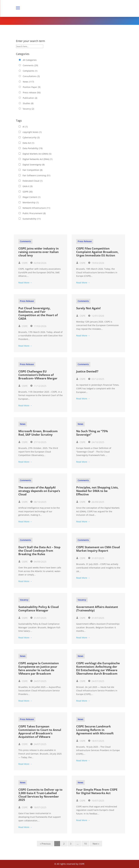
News (28, 82)
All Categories (30, 60)
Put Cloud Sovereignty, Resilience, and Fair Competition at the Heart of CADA (38, 313)
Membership (31, 203)
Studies (28, 103)
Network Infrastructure (36, 208)
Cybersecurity (31, 138)
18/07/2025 (96, 741)
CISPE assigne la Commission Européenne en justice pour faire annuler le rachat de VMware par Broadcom (39, 668)
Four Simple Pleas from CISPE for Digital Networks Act (97, 791)
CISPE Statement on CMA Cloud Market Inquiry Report (98, 549)
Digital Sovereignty (34, 165)
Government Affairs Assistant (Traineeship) (97, 609)
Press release (32, 93)
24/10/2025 (96, 442)
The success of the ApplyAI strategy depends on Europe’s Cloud (39, 491)
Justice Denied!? (87, 371)
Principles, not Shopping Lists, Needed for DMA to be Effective (97, 491)
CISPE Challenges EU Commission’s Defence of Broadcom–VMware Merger (38, 375)
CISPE (23, 263)
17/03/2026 (38, 326)
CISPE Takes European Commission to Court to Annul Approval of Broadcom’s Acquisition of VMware (40, 732)
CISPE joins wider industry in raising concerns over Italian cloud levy (38, 252)
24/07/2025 (38, 681)
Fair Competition (33, 170)
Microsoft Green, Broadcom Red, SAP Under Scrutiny (38, 433)
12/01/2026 (96, 316)
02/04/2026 (38, 263)
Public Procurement (34, 213)
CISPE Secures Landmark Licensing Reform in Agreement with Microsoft (95, 730)
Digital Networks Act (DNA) (37, 159)
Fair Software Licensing (36, 175)
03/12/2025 (96, 379)
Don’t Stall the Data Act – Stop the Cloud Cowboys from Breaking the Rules (39, 551)
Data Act (28, 143)
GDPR (28, 192)
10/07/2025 (96, 801)
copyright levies (32, 132)
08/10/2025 (38, 502)
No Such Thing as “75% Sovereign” (92, 433)
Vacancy (28, 109)
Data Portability (33, 148)
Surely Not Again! (88, 308)
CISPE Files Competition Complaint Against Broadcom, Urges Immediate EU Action (97, 252)
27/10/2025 (38, 442)
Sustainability (32, 219)
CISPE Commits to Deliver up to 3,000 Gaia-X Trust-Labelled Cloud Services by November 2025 (40, 795)
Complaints (30, 71)
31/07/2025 (96, 558)
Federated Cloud (33, 181)
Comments (30, 65)
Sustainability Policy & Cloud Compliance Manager (39, 609)
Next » (96, 844)
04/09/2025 (38, 562)
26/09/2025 (96, 502)
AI (25, 127)
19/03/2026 (96, 263)
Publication (30, 98)
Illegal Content (31, 197)
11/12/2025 (38, 386)
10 (85, 844)
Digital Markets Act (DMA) (37, 154)
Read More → (25, 283)
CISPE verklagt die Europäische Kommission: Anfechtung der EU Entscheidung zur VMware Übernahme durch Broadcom (98, 668)
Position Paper (32, 87)
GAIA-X (28, 186)
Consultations (31, 76)
